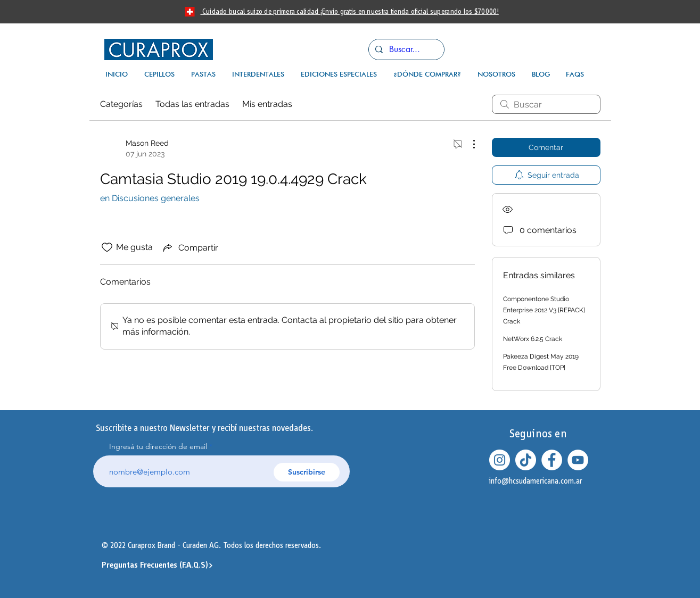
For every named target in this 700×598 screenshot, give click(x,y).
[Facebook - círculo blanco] (552, 460)
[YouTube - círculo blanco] (578, 460)
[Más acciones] (468, 144)
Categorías (121, 104)
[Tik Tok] (526, 460)
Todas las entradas (192, 104)
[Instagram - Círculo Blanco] (500, 460)
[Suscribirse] (307, 472)
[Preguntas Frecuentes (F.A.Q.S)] (158, 566)
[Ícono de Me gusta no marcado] (107, 247)
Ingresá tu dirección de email (158, 446)
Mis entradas (267, 104)
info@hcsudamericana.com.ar (536, 481)
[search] (546, 104)
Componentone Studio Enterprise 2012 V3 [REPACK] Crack (544, 310)
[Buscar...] (405, 49)
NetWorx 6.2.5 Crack (533, 339)
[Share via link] (190, 247)
